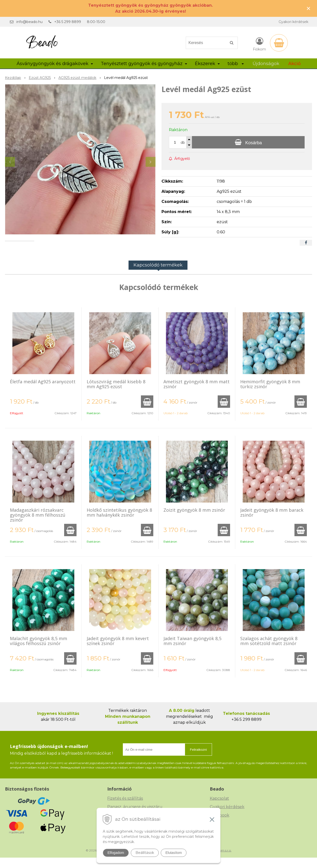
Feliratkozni (198, 760)
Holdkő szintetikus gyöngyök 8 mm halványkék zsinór (119, 523)
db (183, 143)
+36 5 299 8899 (68, 22)
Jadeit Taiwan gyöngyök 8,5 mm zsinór (192, 651)
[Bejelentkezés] (259, 44)
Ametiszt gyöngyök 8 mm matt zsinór (197, 394)
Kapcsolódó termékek (158, 275)
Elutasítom (174, 853)
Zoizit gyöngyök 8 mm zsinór (194, 520)
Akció (294, 64)
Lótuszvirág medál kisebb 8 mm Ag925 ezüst (116, 394)
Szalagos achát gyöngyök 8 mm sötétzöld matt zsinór (269, 651)
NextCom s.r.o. (221, 861)
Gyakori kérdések (293, 22)
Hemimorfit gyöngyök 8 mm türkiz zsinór (270, 394)
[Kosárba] (248, 142)
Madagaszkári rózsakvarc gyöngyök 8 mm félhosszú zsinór (38, 525)
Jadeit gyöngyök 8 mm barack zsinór (272, 523)
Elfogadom (116, 853)
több (236, 64)
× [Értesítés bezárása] (309, 8)
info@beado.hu (29, 22)
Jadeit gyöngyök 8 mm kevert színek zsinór (118, 651)
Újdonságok (266, 64)
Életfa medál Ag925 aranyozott (43, 392)
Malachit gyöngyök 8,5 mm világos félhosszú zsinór (39, 651)
